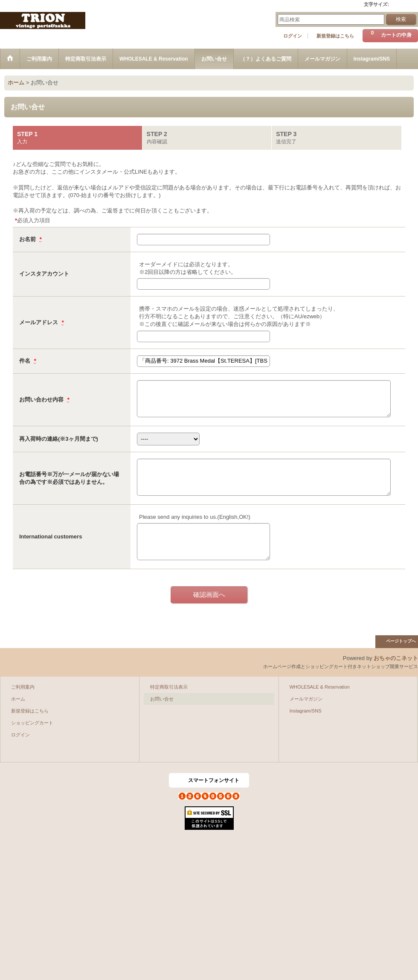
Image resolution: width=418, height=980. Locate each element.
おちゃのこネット (396, 658)
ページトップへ (401, 641)
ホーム (18, 699)
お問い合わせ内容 (42, 400)
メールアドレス (39, 322)
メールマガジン (306, 699)
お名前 (28, 239)
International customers (51, 537)
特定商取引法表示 (169, 687)
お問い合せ (162, 699)
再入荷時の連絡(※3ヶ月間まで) (59, 439)
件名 (26, 361)
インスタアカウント (44, 274)
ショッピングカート (32, 723)
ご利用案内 (23, 687)
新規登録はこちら (335, 36)
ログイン (293, 36)
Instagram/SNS (306, 711)
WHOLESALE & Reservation (320, 687)
